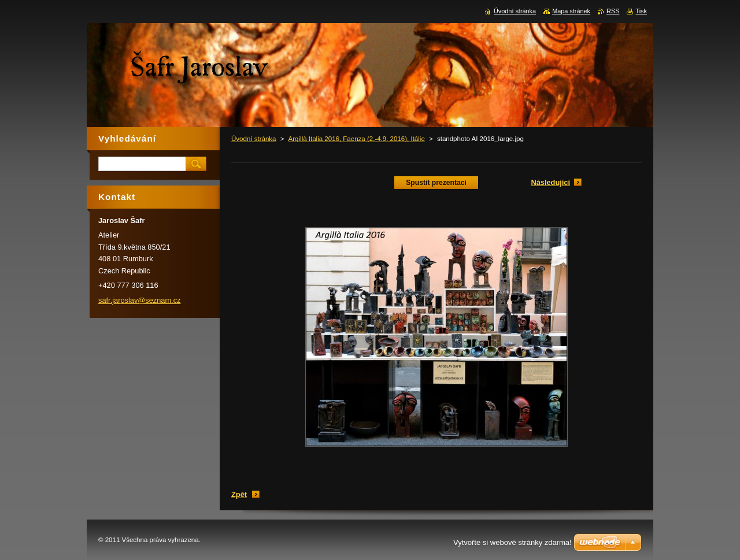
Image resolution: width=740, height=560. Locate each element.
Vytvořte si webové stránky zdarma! (513, 542)
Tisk (641, 11)
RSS (613, 11)
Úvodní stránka (254, 139)
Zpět (239, 494)
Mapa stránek (571, 11)
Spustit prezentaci (436, 183)
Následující (550, 182)
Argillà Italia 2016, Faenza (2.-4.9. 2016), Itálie (357, 139)
